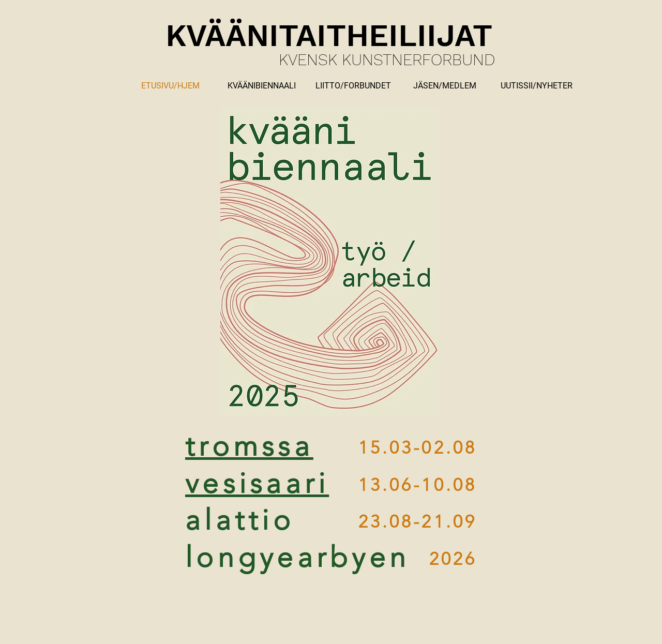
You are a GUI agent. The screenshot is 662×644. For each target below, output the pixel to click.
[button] (445, 86)
